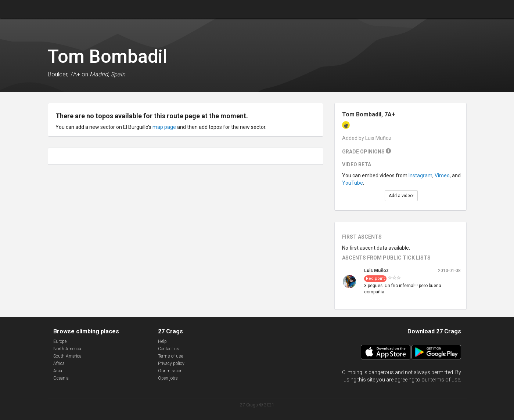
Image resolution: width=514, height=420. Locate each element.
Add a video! (401, 196)
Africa (59, 363)
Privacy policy (171, 363)
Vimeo (442, 175)
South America (67, 356)
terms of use (445, 380)
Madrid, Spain (107, 74)
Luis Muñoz (376, 271)
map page (164, 127)
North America (67, 349)
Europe (60, 341)
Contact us (169, 349)
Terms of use (170, 356)
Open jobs (168, 378)
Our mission (170, 371)
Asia (58, 371)
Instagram (420, 175)
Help (162, 341)
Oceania (61, 378)
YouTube (353, 183)
